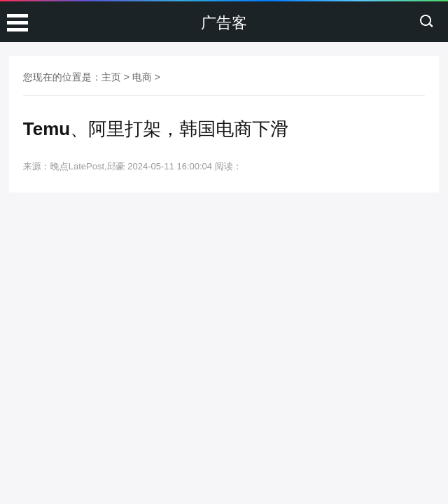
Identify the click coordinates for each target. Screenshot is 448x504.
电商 (142, 77)
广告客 (224, 23)
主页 (111, 77)
